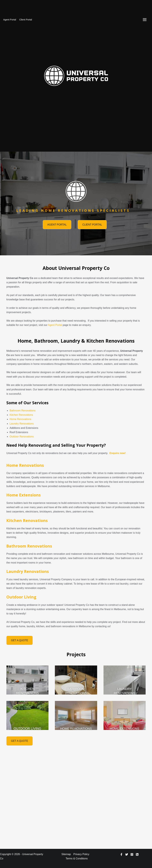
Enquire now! (117, 453)
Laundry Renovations (22, 424)
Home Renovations (20, 419)
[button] (57, 225)
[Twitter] (127, 854)
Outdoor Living (21, 597)
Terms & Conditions (77, 859)
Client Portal (26, 20)
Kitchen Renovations (21, 415)
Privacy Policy (81, 854)
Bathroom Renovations (23, 411)
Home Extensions (24, 495)
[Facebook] (121, 854)
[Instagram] (132, 854)
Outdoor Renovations (22, 437)
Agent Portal (10, 20)
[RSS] (137, 854)
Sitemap (66, 854)
